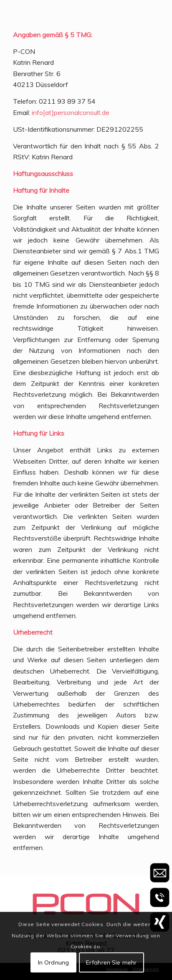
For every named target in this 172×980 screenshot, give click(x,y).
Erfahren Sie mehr (111, 962)
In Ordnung (53, 962)
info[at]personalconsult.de (71, 112)
